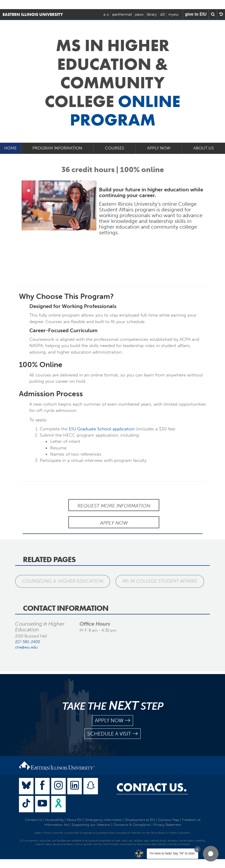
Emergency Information (104, 820)
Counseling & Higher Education (63, 581)
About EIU (75, 820)
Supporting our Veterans (91, 825)
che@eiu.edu (26, 647)
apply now (112, 721)
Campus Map (169, 820)
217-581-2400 (28, 642)
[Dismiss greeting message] (197, 849)
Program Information (57, 148)
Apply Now (159, 148)
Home (10, 148)
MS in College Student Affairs (160, 581)
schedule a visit (112, 734)
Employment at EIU (140, 820)
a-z (106, 14)
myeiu (173, 14)
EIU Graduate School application (102, 429)
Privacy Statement (167, 825)
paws (139, 14)
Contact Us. (152, 787)
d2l (163, 14)
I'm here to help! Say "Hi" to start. (173, 853)
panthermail (122, 14)
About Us (204, 148)
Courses (115, 148)
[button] (211, 854)
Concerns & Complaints (132, 825)
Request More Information (114, 506)
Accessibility (54, 820)
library (152, 14)
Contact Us (34, 820)
